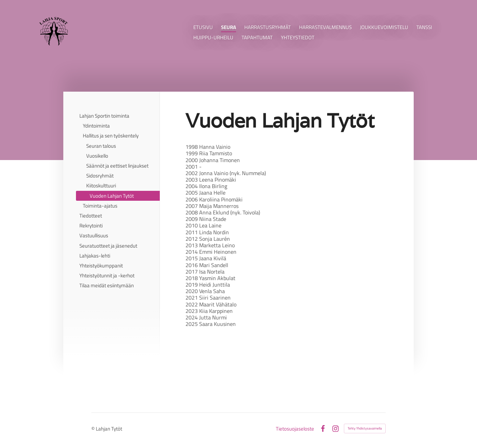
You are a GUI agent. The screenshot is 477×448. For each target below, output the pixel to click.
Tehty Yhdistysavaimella (365, 428)
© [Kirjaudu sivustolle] (94, 429)
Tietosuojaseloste (295, 429)
